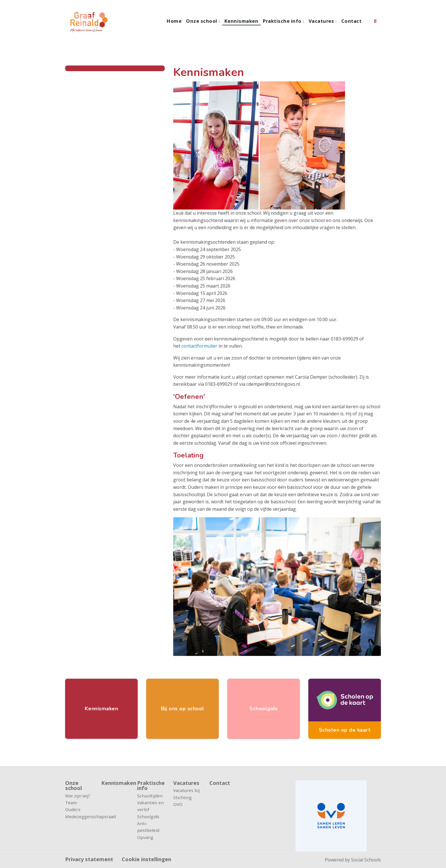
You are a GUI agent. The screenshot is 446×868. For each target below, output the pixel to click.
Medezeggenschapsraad (79, 816)
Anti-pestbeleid (148, 827)
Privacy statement (89, 859)
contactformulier (199, 346)
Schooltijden (150, 796)
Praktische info (283, 21)
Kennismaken (241, 21)
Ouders (73, 809)
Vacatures (322, 21)
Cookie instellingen (146, 859)
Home (174, 21)
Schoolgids (148, 816)
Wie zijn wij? (78, 796)
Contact (352, 21)
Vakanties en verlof (150, 806)
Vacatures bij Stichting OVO (186, 797)
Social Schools (366, 860)
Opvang (145, 837)
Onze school (202, 21)
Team (71, 803)
